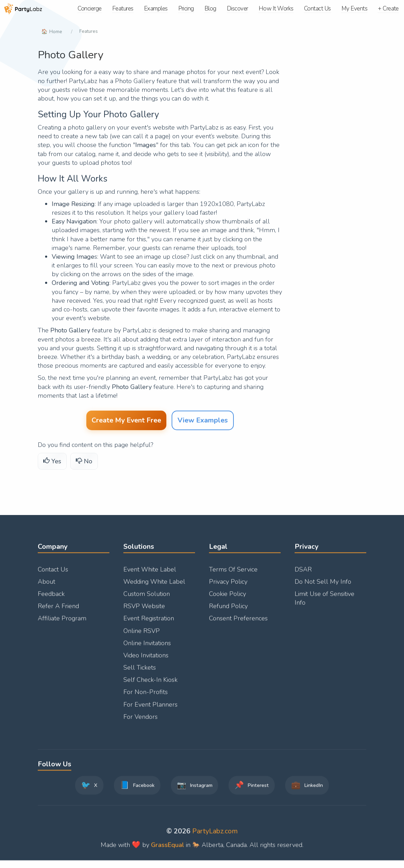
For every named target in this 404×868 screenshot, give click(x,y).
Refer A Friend (58, 610)
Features (89, 31)
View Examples (203, 421)
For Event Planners (150, 709)
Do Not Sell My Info (323, 586)
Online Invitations (147, 647)
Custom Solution (147, 598)
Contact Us (53, 574)
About (46, 586)
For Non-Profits (146, 697)
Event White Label (150, 574)
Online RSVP (142, 635)
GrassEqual (168, 849)
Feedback (51, 598)
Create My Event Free (126, 421)
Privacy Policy (228, 586)
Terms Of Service (233, 574)
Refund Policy (228, 610)
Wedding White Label (154, 586)
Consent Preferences (238, 623)
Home (56, 31)
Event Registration (149, 623)
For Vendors (140, 721)
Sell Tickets (140, 672)
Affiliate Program (62, 623)
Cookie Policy (228, 598)
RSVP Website (144, 610)
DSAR (303, 574)
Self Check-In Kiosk (150, 684)
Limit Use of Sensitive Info (324, 602)
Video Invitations (146, 660)
